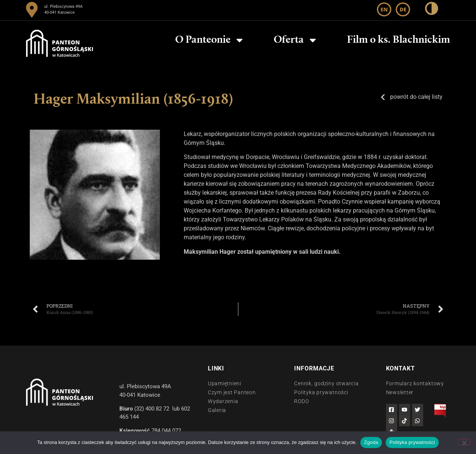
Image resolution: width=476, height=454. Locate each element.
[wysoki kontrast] (432, 10)
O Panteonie (210, 40)
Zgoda (371, 442)
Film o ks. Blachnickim (398, 40)
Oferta (296, 40)
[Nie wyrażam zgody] (464, 442)
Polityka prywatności (412, 442)
